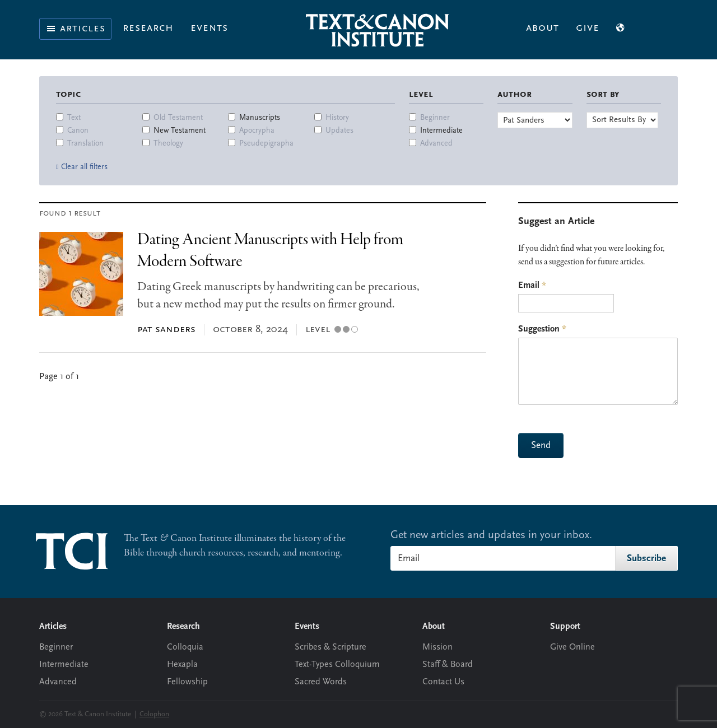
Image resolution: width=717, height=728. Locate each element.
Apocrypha (257, 131)
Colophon (154, 714)
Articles (75, 29)
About (543, 28)
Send (541, 445)
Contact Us (443, 682)
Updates (339, 131)
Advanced (436, 144)
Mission (437, 647)
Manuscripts (260, 118)
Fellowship (187, 682)
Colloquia (185, 647)
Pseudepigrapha (266, 144)
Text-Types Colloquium (337, 665)
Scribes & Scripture (330, 647)
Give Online (572, 647)
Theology (168, 144)
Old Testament (178, 118)
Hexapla (182, 665)
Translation (85, 144)
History (337, 118)
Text (74, 118)
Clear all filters (84, 167)
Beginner (435, 118)
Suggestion (542, 329)
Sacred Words (321, 682)
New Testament (180, 131)
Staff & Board (448, 665)
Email (532, 286)
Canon (78, 131)
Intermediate (441, 131)
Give (588, 28)
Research (148, 28)
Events (209, 28)
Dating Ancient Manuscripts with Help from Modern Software (270, 251)
